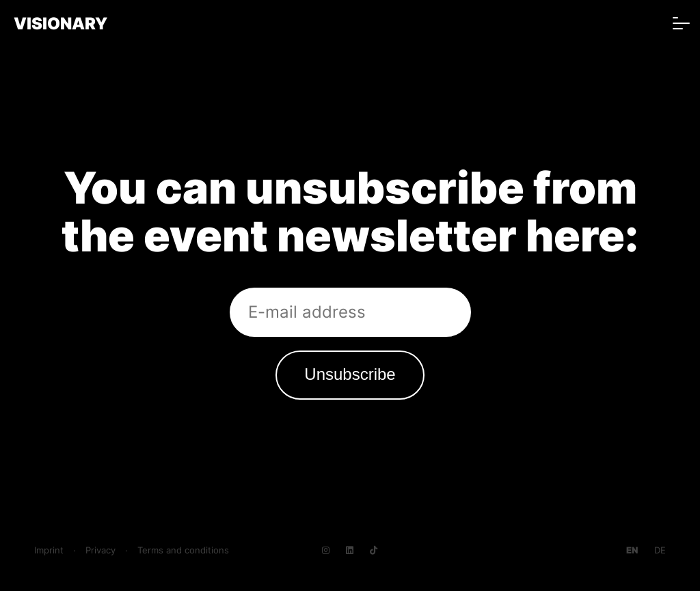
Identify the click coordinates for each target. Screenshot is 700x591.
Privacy (100, 550)
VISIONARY (60, 24)
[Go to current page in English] (632, 550)
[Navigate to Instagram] (326, 550)
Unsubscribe (350, 374)
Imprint (49, 550)
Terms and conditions (183, 550)
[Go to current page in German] (660, 550)
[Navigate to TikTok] (374, 550)
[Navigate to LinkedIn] (350, 550)
